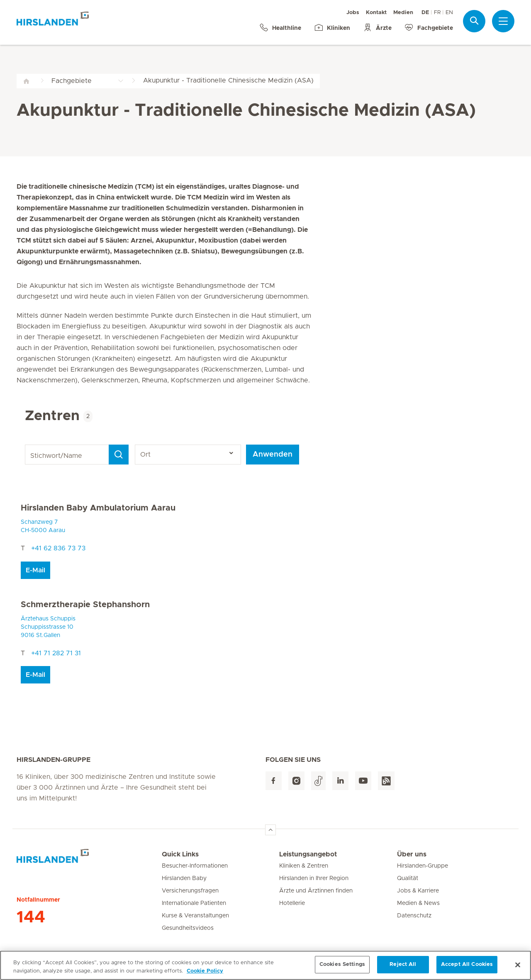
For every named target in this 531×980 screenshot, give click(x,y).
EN (449, 13)
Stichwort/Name (26, 445)
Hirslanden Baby (184, 878)
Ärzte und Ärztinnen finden (316, 891)
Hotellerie (292, 903)
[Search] (119, 455)
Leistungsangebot (308, 854)
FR (437, 13)
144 (31, 917)
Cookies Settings (342, 968)
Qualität (408, 878)
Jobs (353, 13)
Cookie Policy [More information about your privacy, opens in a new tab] (205, 974)
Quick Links (180, 854)
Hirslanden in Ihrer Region (314, 878)
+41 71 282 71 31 (56, 653)
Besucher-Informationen (195, 866)
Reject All (403, 968)
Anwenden (273, 455)
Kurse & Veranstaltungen (195, 916)
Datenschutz (414, 916)
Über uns (412, 854)
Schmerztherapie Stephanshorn (85, 605)
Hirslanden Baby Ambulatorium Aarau (98, 508)
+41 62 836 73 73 (58, 548)
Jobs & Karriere (418, 891)
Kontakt (376, 13)
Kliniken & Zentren (304, 866)
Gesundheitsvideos (188, 928)
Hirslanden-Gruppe (423, 866)
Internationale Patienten (194, 903)
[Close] (518, 968)
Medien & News (418, 903)
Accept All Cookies (467, 968)
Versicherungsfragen (190, 891)
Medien (403, 13)
